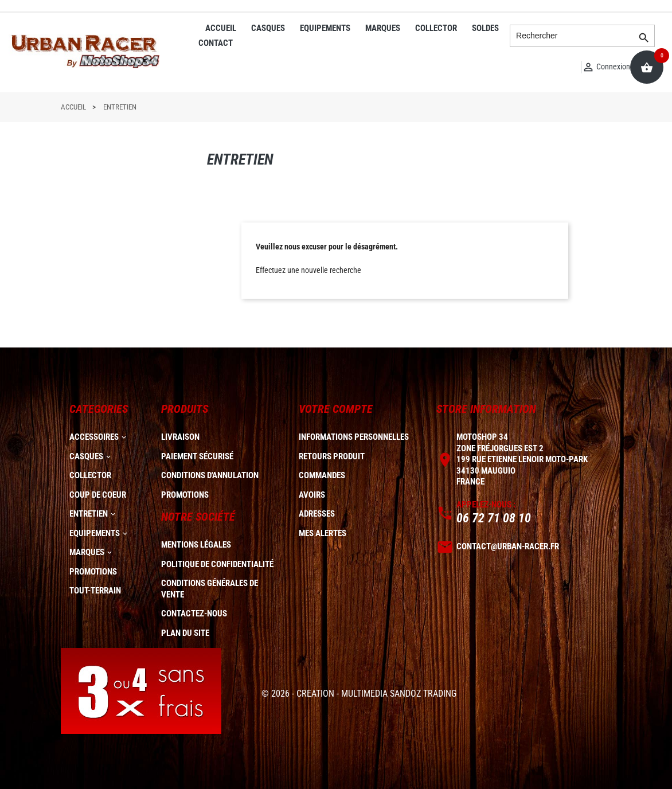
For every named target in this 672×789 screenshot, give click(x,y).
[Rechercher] (582, 36)
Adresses (317, 514)
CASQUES (268, 28)
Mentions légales (196, 545)
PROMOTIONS (93, 572)
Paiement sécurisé (197, 456)
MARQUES (383, 28)
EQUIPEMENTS (325, 28)
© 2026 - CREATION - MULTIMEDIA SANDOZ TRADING (359, 694)
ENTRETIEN (89, 514)
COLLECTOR (436, 28)
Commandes (322, 475)
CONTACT (216, 43)
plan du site (185, 633)
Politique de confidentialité (217, 564)
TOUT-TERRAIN (95, 591)
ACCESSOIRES (94, 437)
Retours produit (332, 456)
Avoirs (312, 495)
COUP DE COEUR (98, 495)
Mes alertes (323, 533)
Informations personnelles (354, 437)
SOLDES (485, 28)
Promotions (185, 495)
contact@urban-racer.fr (508, 546)
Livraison (180, 437)
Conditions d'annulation (210, 475)
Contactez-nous (194, 614)
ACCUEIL (221, 28)
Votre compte (336, 409)
